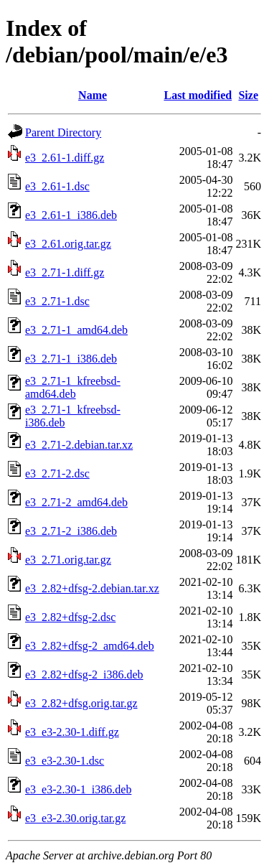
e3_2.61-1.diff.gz (65, 158)
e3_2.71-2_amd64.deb (76, 502)
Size (248, 95)
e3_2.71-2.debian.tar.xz (79, 445)
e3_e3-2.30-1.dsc (65, 761)
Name (93, 95)
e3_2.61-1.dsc (57, 186)
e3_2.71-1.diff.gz (65, 272)
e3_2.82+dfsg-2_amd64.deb (90, 646)
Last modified (198, 95)
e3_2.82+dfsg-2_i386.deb (84, 675)
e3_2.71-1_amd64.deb (76, 330)
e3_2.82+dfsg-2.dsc (70, 617)
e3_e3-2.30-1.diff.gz (72, 732)
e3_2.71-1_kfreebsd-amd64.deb (73, 387)
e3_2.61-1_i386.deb (71, 215)
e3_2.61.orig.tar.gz (68, 244)
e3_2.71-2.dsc (57, 473)
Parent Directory (63, 132)
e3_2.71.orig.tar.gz (68, 560)
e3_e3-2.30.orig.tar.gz (75, 818)
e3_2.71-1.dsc (57, 301)
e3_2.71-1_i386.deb (71, 359)
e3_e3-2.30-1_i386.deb (78, 789)
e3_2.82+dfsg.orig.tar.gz (81, 703)
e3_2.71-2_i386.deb (71, 531)
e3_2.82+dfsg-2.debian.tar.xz (92, 588)
